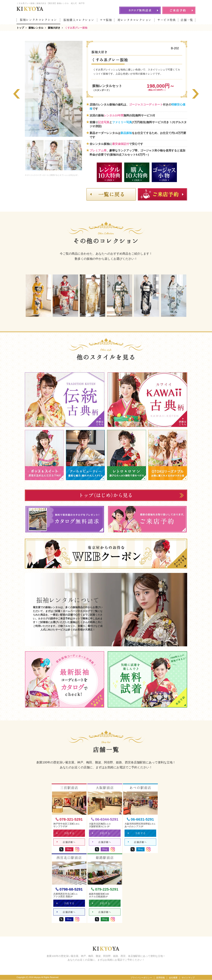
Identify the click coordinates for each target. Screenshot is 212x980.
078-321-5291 (69, 819)
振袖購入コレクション (79, 20)
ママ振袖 (106, 20)
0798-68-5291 (69, 889)
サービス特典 (167, 20)
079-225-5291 (105, 889)
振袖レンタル (36, 28)
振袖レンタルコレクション (38, 20)
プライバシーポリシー (141, 978)
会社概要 (173, 978)
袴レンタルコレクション (135, 20)
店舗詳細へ (66, 842)
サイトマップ (188, 978)
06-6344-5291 (105, 819)
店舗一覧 (187, 20)
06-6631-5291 (140, 819)
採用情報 (160, 978)
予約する (66, 833)
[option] (54, 89)
